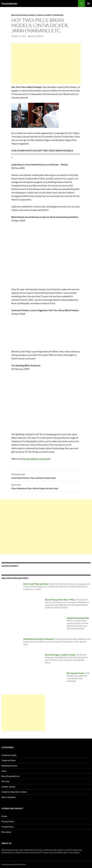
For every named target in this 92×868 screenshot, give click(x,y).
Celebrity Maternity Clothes (14, 792)
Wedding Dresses (9, 766)
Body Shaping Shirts (10, 776)
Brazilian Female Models (23, 15)
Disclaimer (6, 832)
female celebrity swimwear (36, 459)
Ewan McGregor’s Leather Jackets (60, 655)
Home (4, 816)
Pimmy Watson (37, 36)
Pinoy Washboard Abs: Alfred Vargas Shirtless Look (46, 486)
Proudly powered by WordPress (14, 864)
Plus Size (5, 781)
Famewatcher (9, 3)
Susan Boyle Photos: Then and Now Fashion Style (46, 476)
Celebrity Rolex (8, 760)
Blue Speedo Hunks (76, 673)
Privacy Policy (8, 821)
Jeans (4, 771)
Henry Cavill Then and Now (36, 584)
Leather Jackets (8, 787)
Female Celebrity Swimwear (50, 15)
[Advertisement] (46, 64)
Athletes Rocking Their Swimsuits (38, 639)
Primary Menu (88, 3)
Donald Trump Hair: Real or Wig (60, 600)
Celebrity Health (9, 755)
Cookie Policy (8, 827)
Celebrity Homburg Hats (78, 618)
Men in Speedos (9, 797)
